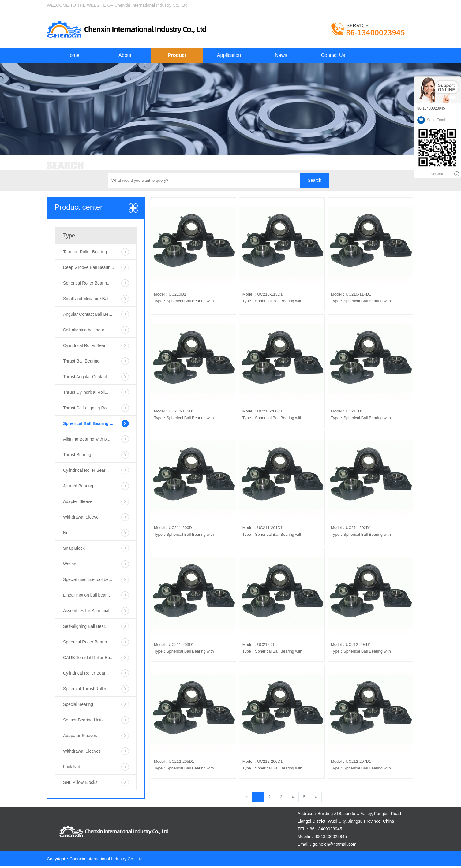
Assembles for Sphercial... (88, 611)
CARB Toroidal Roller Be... (88, 658)
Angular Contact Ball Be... (88, 314)
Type (69, 236)
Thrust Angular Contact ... (87, 377)
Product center (79, 207)
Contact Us (333, 55)
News (281, 55)
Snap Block (74, 548)
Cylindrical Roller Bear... (86, 345)
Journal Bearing (78, 486)
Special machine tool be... (88, 579)
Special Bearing (78, 704)
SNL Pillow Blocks (80, 782)
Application (229, 55)
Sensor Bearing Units (83, 720)
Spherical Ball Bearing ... (88, 423)
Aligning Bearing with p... (87, 439)
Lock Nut (71, 767)
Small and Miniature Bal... (88, 299)
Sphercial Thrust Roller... (86, 689)
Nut (66, 533)
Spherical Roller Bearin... (87, 283)
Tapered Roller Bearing (85, 252)
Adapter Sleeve (78, 501)
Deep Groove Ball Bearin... (89, 267)
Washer (70, 564)
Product (177, 55)
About (125, 55)
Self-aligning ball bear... (85, 330)
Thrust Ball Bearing (81, 361)
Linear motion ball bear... (86, 595)
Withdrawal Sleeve (81, 517)
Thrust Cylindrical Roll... (86, 392)
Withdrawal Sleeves (82, 751)
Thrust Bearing (77, 455)
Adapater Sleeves (80, 736)
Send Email (431, 120)
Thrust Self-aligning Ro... (87, 408)
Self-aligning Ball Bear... (86, 626)
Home (73, 55)
